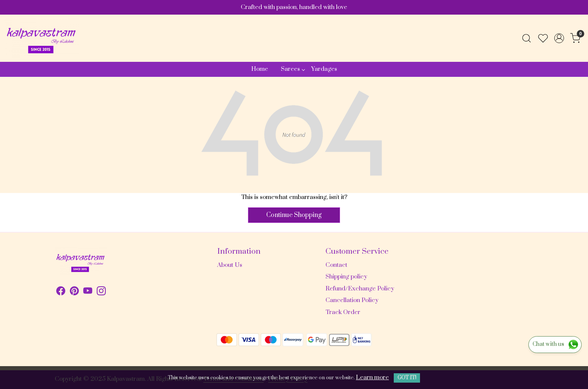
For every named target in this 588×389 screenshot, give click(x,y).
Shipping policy (346, 277)
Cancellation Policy (352, 300)
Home (260, 69)
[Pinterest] (74, 292)
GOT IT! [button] (407, 378)
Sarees (293, 69)
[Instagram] (101, 292)
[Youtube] (88, 292)
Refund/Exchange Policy (360, 289)
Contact (336, 265)
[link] (526, 38)
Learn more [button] (372, 377)
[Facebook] (61, 292)
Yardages (324, 69)
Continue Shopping (294, 215)
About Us (230, 265)
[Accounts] (559, 38)
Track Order (343, 312)
